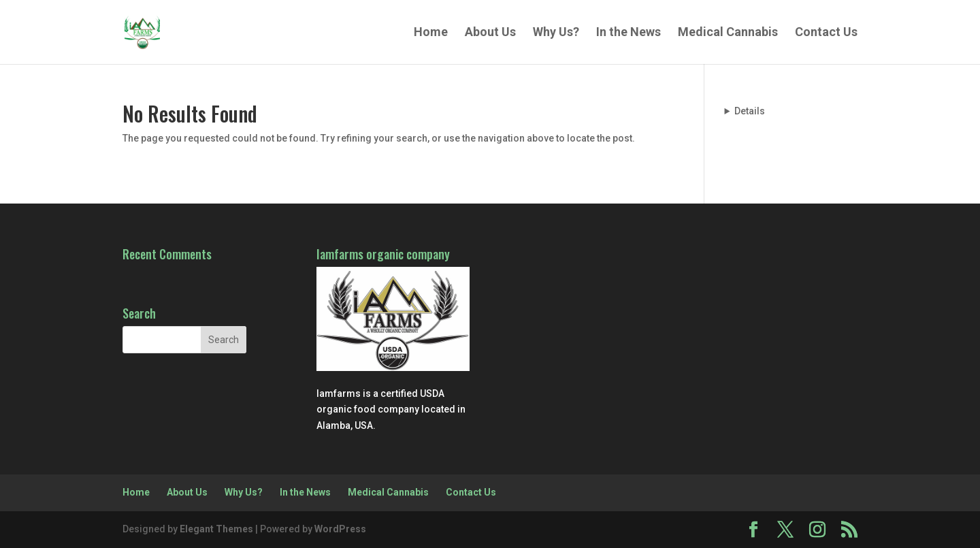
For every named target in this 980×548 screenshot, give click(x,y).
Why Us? (556, 33)
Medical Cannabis (728, 33)
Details (750, 111)
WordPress (340, 529)
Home (431, 33)
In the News (628, 33)
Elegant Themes (216, 529)
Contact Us (826, 33)
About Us (490, 33)
